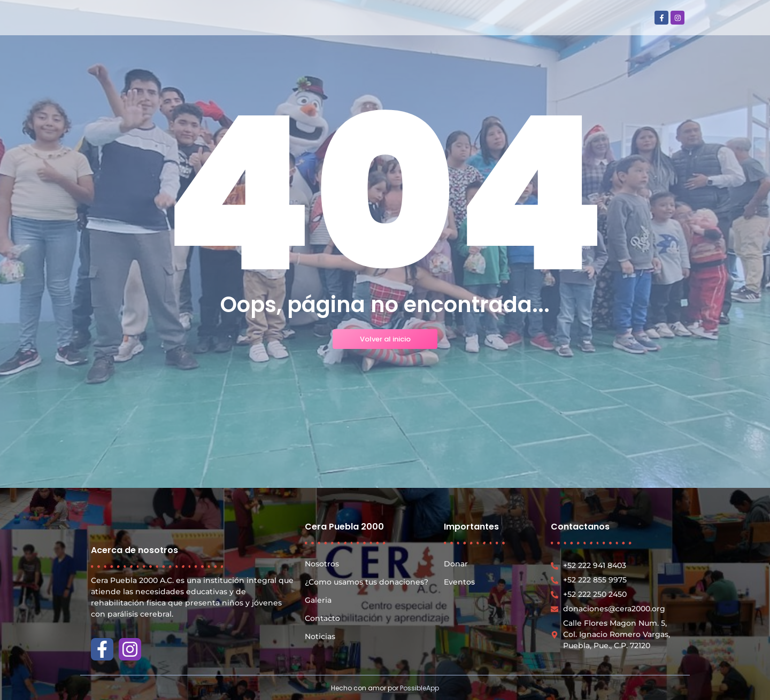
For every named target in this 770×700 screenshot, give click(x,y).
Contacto (322, 618)
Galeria (318, 600)
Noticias (320, 636)
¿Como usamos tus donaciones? (367, 582)
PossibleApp (419, 688)
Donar (456, 564)
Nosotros (322, 564)
